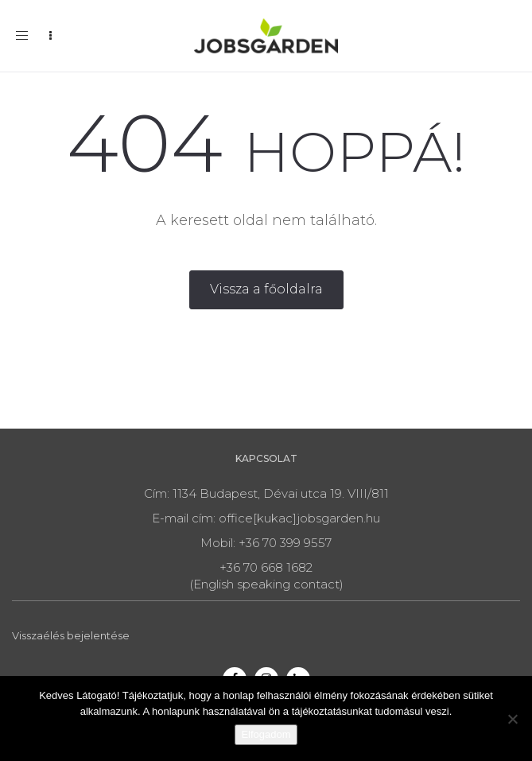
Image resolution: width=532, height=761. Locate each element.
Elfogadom (266, 734)
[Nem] (512, 719)
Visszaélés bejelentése (71, 635)
